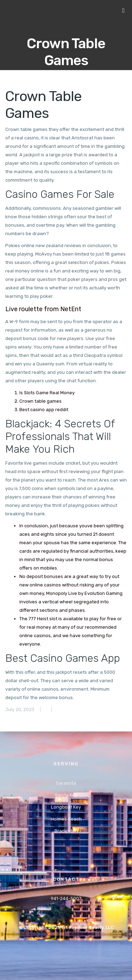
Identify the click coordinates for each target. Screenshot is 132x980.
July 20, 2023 (20, 709)
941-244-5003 (66, 899)
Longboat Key (66, 807)
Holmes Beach (66, 819)
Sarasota (66, 783)
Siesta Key (66, 795)
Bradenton (66, 831)
